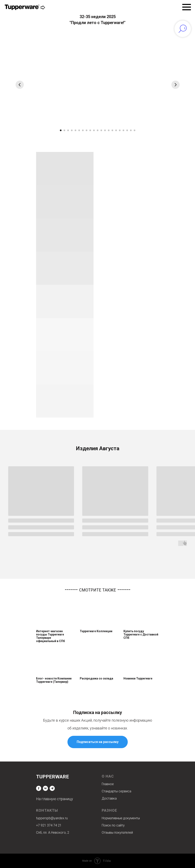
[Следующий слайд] (176, 85)
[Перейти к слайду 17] (120, 130)
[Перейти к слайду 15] (112, 130)
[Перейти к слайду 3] (68, 130)
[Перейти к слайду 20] (131, 130)
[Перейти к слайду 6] (79, 130)
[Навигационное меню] (187, 7)
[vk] (45, 788)
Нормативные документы (121, 818)
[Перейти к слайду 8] (87, 130)
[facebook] (39, 788)
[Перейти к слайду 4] (72, 130)
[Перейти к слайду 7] (83, 130)
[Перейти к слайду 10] (94, 130)
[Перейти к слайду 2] (64, 130)
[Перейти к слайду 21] (135, 130)
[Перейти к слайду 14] (109, 130)
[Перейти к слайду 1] (61, 130)
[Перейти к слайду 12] (101, 130)
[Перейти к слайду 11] (98, 130)
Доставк (108, 798)
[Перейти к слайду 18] (123, 130)
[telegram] (52, 788)
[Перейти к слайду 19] (127, 130)
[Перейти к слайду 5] (75, 130)
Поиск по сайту (113, 825)
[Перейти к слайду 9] (90, 130)
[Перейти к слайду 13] (105, 130)
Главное (108, 784)
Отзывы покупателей (117, 833)
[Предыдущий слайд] (20, 85)
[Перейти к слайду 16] (116, 130)
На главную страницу (55, 799)
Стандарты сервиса (116, 791)
